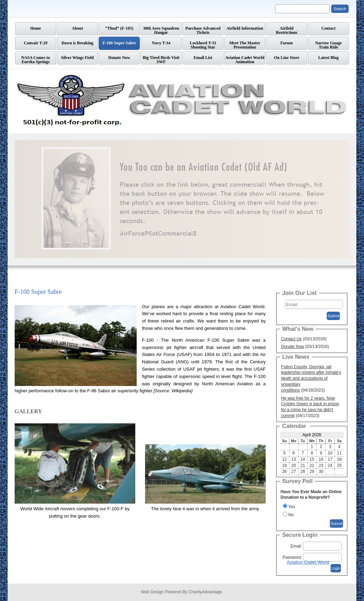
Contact (329, 28)
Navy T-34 (161, 43)
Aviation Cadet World (308, 562)
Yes (292, 507)
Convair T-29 (35, 43)
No (291, 515)
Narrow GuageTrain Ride (328, 45)
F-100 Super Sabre (119, 43)
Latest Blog (328, 58)
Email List (203, 58)
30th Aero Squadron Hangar (161, 30)
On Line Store (287, 58)
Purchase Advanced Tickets (203, 30)
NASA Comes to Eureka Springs (36, 60)
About (77, 28)
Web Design (152, 592)
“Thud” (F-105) (119, 28)
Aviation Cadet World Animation (245, 60)
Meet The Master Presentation (245, 45)
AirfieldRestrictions (286, 30)
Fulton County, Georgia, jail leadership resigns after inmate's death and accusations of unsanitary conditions (311, 379)
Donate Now (119, 58)
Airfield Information (245, 28)
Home (36, 28)
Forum (286, 43)
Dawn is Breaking (77, 43)
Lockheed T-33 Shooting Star (203, 45)
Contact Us (291, 339)
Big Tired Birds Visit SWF (161, 60)
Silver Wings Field (77, 58)
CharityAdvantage (205, 592)
